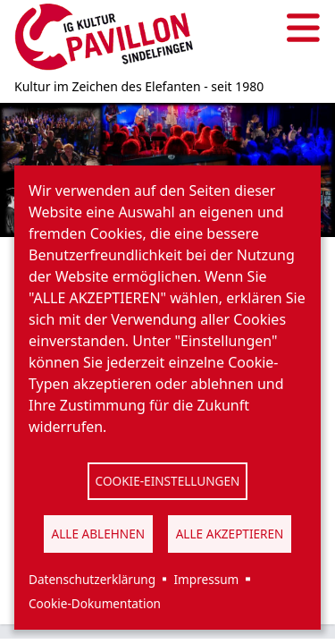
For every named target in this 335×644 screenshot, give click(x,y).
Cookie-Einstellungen (168, 481)
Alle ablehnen (99, 534)
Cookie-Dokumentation (95, 603)
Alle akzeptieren (230, 534)
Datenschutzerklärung (92, 579)
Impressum (206, 579)
